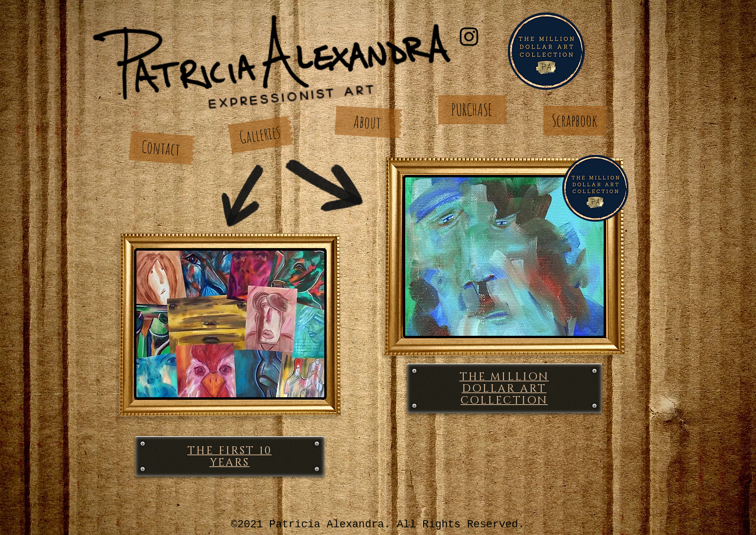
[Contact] (161, 148)
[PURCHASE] (472, 110)
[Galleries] (260, 134)
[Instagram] (469, 37)
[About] (368, 122)
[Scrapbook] (574, 121)
